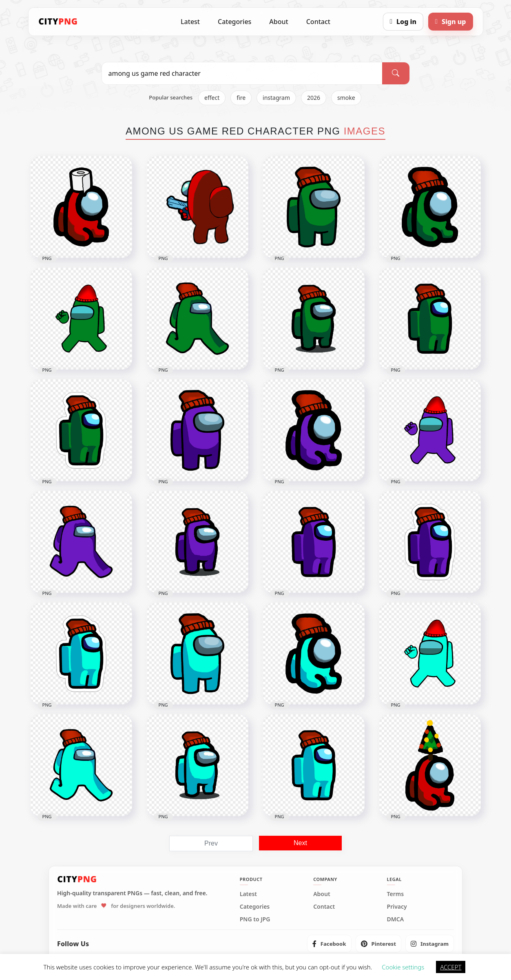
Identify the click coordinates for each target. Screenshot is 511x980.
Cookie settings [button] (403, 967)
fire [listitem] (241, 98)
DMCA (396, 919)
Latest (190, 22)
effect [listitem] (212, 98)
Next (300, 843)
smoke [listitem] (346, 98)
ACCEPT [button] (451, 967)
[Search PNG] (242, 73)
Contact (318, 22)
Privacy (397, 907)
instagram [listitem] (276, 98)
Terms (396, 894)
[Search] (396, 73)
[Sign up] (450, 22)
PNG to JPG (255, 919)
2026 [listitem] (314, 98)
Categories (234, 22)
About (279, 22)
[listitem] (329, 944)
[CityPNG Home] (58, 22)
